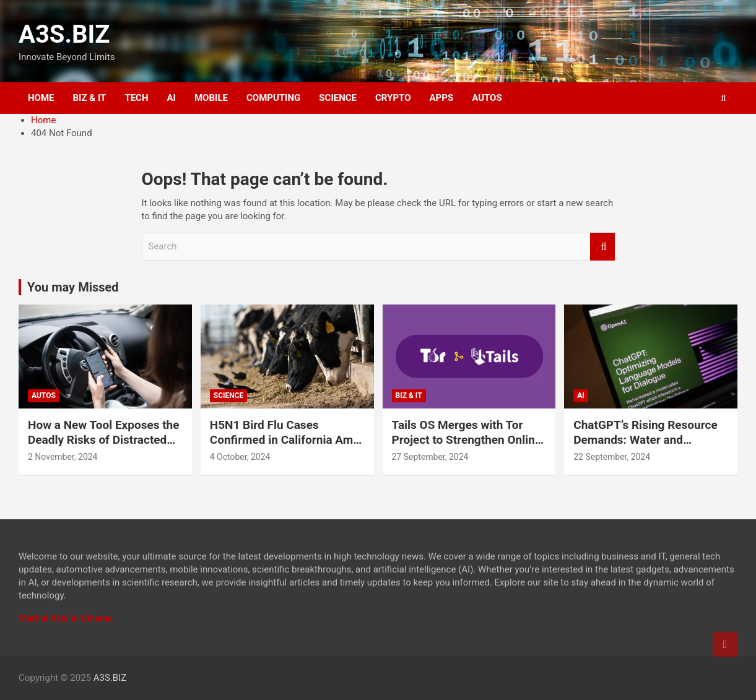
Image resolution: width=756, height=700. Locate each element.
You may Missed (73, 287)
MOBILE (211, 98)
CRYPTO (393, 98)
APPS (442, 98)
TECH (136, 98)
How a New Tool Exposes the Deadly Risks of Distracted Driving (104, 440)
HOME (41, 98)
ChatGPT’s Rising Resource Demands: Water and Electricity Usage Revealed (645, 440)
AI (172, 98)
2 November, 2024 (63, 457)
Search (602, 247)
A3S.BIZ (64, 34)
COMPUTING (273, 98)
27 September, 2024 (430, 457)
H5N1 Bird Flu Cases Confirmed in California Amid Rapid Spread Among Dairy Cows (286, 448)
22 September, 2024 (612, 457)
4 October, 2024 (240, 457)
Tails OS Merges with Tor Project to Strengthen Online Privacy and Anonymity (467, 440)
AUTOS (487, 98)
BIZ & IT (90, 98)
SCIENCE (338, 98)
